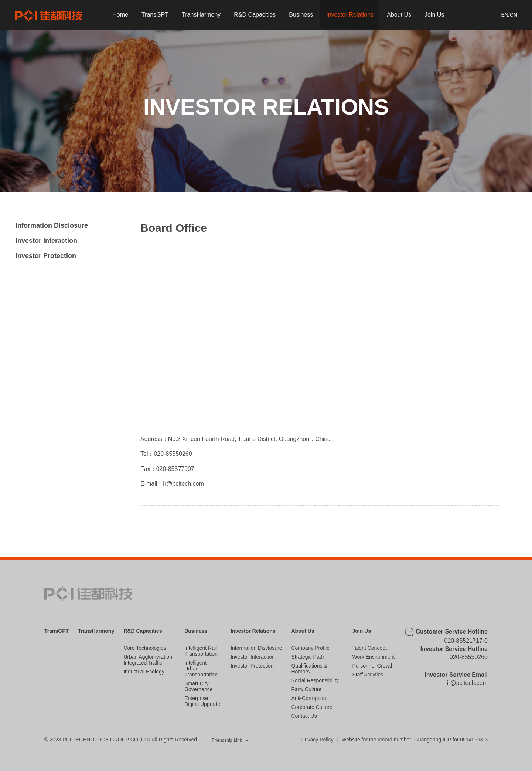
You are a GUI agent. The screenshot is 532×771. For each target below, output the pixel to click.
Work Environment (373, 657)
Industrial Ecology (144, 672)
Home (120, 15)
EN (504, 15)
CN (514, 15)
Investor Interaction (46, 241)
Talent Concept (369, 648)
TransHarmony (201, 15)
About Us (399, 15)
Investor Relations (350, 15)
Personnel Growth (373, 666)
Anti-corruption (308, 698)
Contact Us (304, 716)
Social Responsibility (315, 680)
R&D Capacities (255, 15)
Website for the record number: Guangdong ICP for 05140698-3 (415, 740)
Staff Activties (368, 675)
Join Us (434, 15)
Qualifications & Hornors (309, 669)
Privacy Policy (317, 740)
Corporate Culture (312, 707)
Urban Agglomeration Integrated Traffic (148, 660)
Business (301, 15)
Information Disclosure (52, 225)
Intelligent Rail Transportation (201, 651)
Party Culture (306, 689)
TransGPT (155, 15)
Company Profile (310, 648)
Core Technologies (145, 648)
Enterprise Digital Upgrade (202, 701)
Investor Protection (46, 256)
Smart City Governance (198, 686)
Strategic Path (307, 657)
